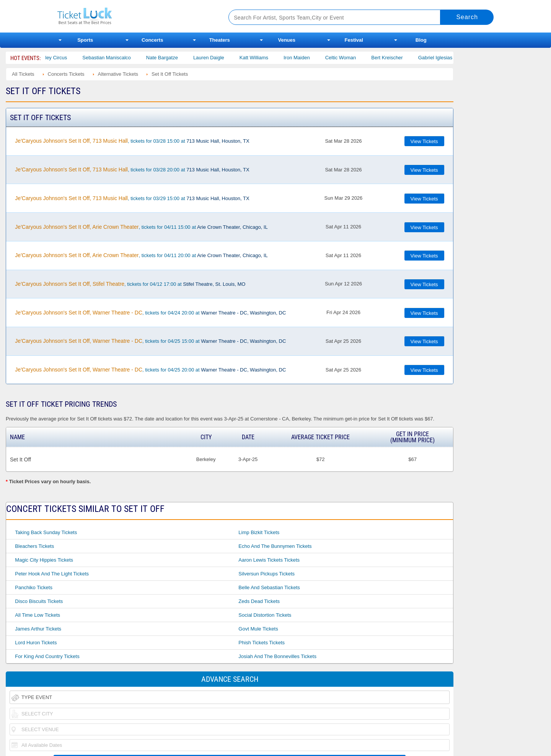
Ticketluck (134, 16)
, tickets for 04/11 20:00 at (141, 255)
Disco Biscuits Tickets (39, 601)
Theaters (220, 40)
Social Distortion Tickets (265, 615)
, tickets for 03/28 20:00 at (132, 169)
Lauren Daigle (218, 58)
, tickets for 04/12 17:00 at (130, 284)
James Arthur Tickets (38, 629)
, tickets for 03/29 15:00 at (132, 198)
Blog (421, 40)
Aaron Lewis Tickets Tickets (269, 560)
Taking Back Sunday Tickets (46, 532)
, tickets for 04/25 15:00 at (150, 341)
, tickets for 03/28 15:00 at (132, 141)
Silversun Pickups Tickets (267, 574)
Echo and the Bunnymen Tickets (275, 546)
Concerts (152, 40)
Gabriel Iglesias (444, 58)
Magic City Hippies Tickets (44, 560)
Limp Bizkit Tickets (259, 532)
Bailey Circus (62, 58)
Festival (354, 40)
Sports (85, 40)
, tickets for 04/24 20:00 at (150, 313)
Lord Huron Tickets (36, 643)
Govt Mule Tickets (258, 629)
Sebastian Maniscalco (115, 58)
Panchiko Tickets (34, 587)
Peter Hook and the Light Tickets (52, 574)
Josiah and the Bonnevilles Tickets (277, 656)
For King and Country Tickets (47, 656)
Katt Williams (263, 58)
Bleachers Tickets (34, 546)
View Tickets (424, 141)
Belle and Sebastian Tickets (269, 587)
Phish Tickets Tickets (262, 643)
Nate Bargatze (171, 58)
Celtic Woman (350, 58)
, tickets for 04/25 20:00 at (150, 370)
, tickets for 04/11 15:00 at (141, 227)
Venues (287, 40)
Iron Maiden (306, 58)
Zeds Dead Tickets (259, 601)
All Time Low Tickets (37, 615)
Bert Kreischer (396, 58)
